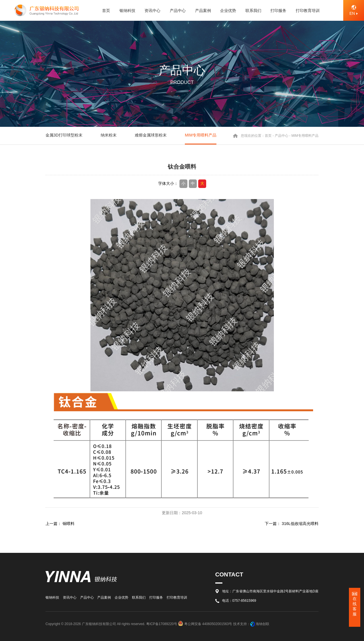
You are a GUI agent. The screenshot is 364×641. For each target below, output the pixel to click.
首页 (268, 136)
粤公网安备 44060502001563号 (205, 624)
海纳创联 (262, 624)
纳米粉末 (109, 135)
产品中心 (282, 136)
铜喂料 (69, 524)
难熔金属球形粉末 (151, 135)
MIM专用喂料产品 (201, 135)
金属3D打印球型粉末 (64, 135)
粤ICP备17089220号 (162, 624)
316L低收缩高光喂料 (300, 524)
